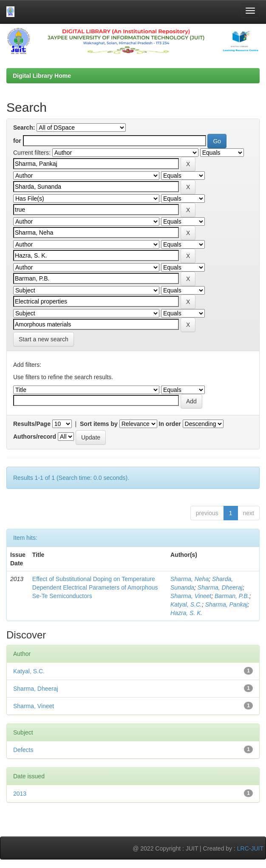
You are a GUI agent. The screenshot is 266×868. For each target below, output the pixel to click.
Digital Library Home (42, 76)
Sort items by (99, 424)
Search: (24, 128)
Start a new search (44, 339)
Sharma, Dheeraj (220, 587)
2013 (20, 794)
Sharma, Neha (190, 579)
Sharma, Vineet (191, 596)
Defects (23, 750)
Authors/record (35, 437)
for (17, 141)
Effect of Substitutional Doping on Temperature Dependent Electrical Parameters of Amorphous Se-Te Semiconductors (95, 587)
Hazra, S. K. (186, 613)
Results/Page (32, 424)
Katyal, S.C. (186, 604)
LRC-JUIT (250, 848)
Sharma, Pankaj (226, 604)
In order (170, 424)
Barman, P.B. (232, 596)
